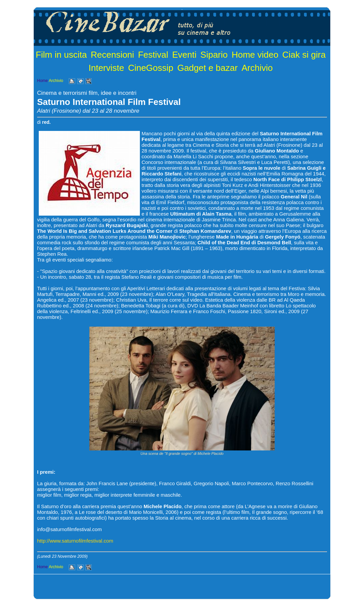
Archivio (257, 68)
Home (42, 81)
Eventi (184, 55)
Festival (153, 55)
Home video (255, 55)
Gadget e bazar (207, 68)
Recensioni (112, 55)
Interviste (107, 68)
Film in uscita (61, 55)
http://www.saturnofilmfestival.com (75, 541)
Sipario (214, 55)
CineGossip (151, 68)
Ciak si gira (304, 55)
